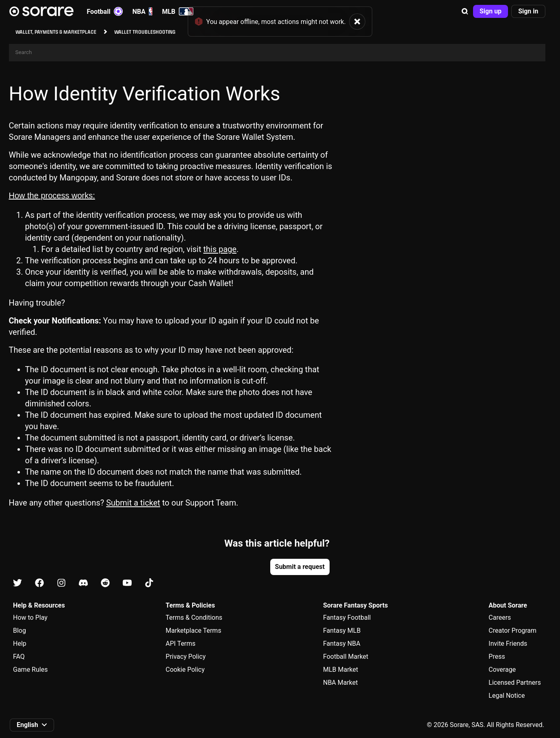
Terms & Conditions (194, 618)
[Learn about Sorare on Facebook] (39, 583)
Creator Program (512, 631)
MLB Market (341, 670)
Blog (20, 631)
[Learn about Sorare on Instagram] (61, 583)
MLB (178, 11)
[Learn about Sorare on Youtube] (127, 583)
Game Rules (30, 670)
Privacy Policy (186, 657)
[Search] (277, 53)
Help (20, 644)
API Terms (181, 644)
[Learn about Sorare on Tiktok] (149, 583)
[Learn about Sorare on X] (17, 583)
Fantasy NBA (342, 644)
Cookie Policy (185, 670)
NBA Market (341, 683)
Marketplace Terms (194, 631)
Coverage (502, 670)
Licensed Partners (515, 683)
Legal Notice (507, 696)
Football (105, 11)
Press (497, 657)
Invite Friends (508, 644)
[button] (465, 11)
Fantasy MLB (342, 631)
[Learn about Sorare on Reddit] (105, 583)
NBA (142, 11)
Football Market (346, 657)
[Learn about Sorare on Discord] (83, 583)
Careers (500, 618)
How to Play (30, 618)
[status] (280, 18)
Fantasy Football (347, 618)
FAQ (19, 657)
